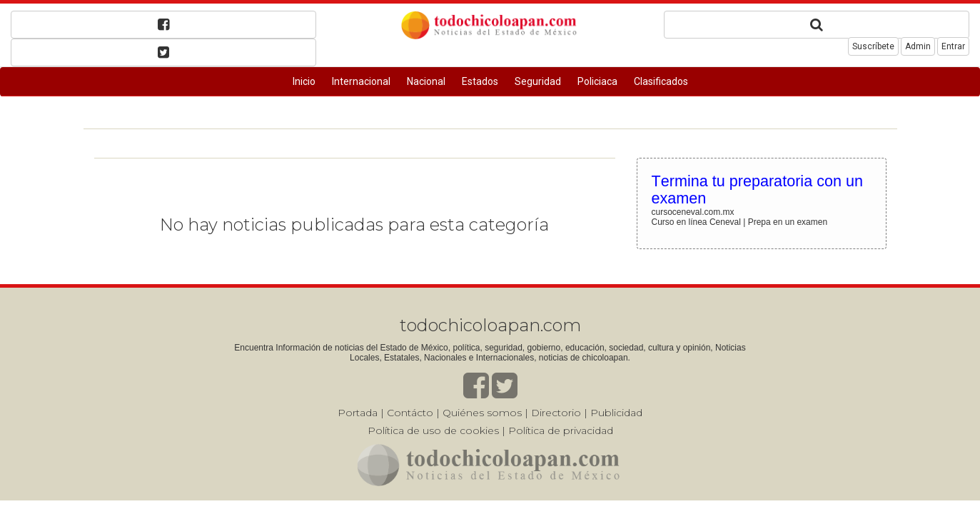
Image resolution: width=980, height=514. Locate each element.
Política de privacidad (561, 430)
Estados (480, 81)
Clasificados (661, 81)
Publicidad (616, 413)
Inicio (304, 81)
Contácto (410, 413)
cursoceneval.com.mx (693, 212)
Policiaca (597, 81)
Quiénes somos (482, 413)
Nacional (426, 81)
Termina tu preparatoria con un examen (757, 190)
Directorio (556, 413)
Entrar (953, 46)
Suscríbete (873, 46)
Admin (918, 46)
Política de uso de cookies (433, 430)
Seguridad (538, 81)
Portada (358, 413)
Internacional (361, 81)
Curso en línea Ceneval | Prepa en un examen (740, 222)
